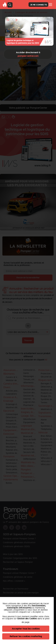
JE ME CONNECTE (38, 5)
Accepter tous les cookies (26, 629)
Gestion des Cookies (27, 619)
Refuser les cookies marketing (26, 636)
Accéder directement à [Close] (28, 54)
